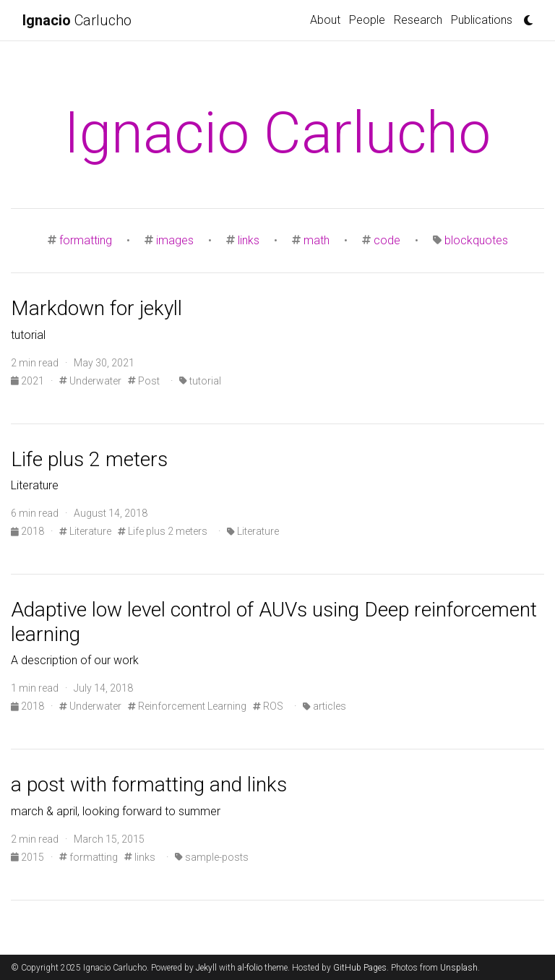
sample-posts (212, 857)
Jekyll (206, 968)
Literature (85, 531)
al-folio (250, 968)
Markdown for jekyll (96, 308)
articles (324, 706)
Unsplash (459, 968)
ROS (268, 706)
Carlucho (77, 20)
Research (418, 20)
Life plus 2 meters (89, 459)
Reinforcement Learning (187, 706)
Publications (482, 20)
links (249, 240)
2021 (29, 381)
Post (144, 381)
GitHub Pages (360, 968)
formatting (86, 240)
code (387, 240)
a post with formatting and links (149, 785)
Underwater (90, 381)
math (317, 240)
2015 (29, 857)
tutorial (200, 381)
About (325, 20)
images (175, 240)
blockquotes (476, 240)
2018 (29, 531)
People (367, 20)
